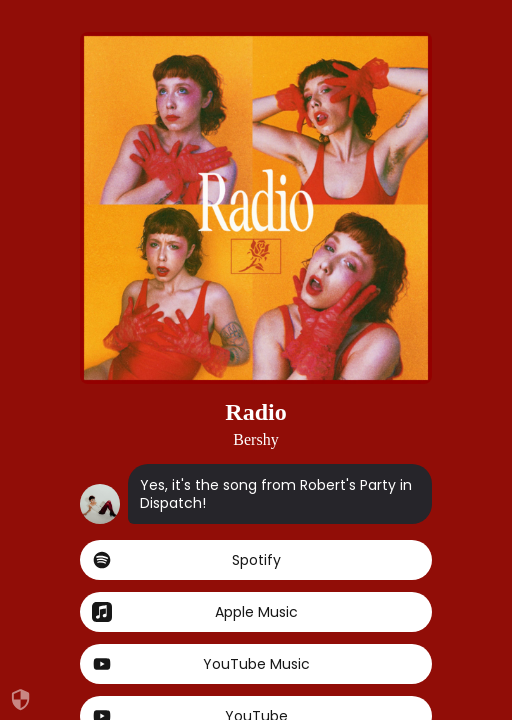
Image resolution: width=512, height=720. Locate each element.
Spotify (256, 560)
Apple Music (256, 612)
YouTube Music (256, 664)
